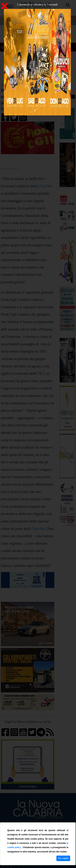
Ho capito (63, 858)
